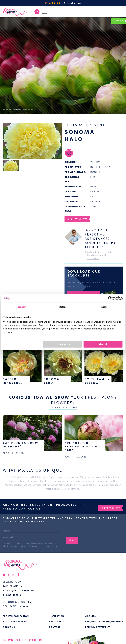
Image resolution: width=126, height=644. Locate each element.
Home (6, 110)
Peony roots (16, 110)
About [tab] (104, 307)
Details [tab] (63, 307)
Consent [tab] (22, 307)
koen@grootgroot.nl (97, 255)
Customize (63, 344)
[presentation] (88, 562)
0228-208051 (93, 259)
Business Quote (79, 219)
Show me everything (63, 370)
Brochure (116, 20)
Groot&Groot (9, 9)
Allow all (103, 344)
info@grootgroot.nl (21, 621)
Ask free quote (109, 538)
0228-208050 (14, 625)
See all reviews (74, 3)
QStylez (23, 637)
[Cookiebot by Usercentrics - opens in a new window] (110, 298)
